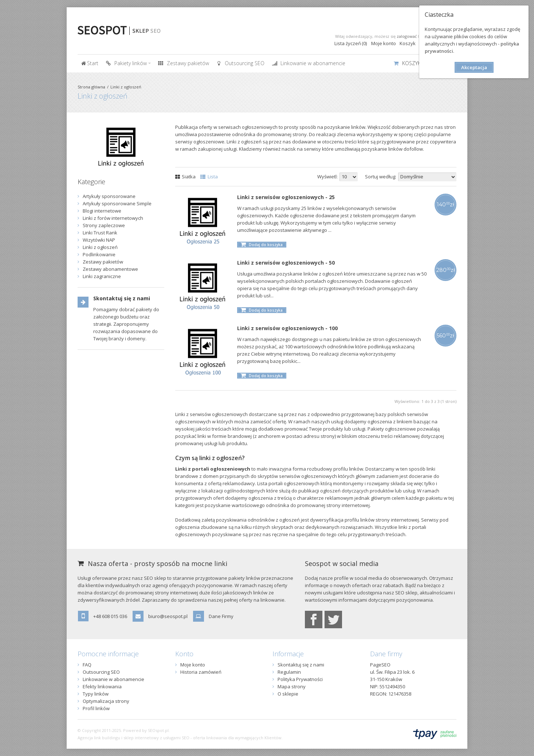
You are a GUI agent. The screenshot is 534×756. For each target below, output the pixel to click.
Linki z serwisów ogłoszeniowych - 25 (286, 197)
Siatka (186, 177)
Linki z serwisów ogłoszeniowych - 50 (286, 263)
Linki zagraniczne (102, 276)
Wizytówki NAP (99, 240)
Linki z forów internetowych (113, 218)
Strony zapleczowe (104, 225)
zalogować (407, 36)
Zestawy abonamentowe (110, 269)
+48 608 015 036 (110, 616)
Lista (209, 177)
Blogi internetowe (102, 211)
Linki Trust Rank (100, 233)
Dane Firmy (221, 616)
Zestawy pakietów (103, 262)
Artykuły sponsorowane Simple (117, 203)
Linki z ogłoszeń (126, 87)
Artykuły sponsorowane (109, 196)
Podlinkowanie (99, 254)
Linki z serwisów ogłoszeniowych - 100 (287, 328)
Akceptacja (474, 67)
